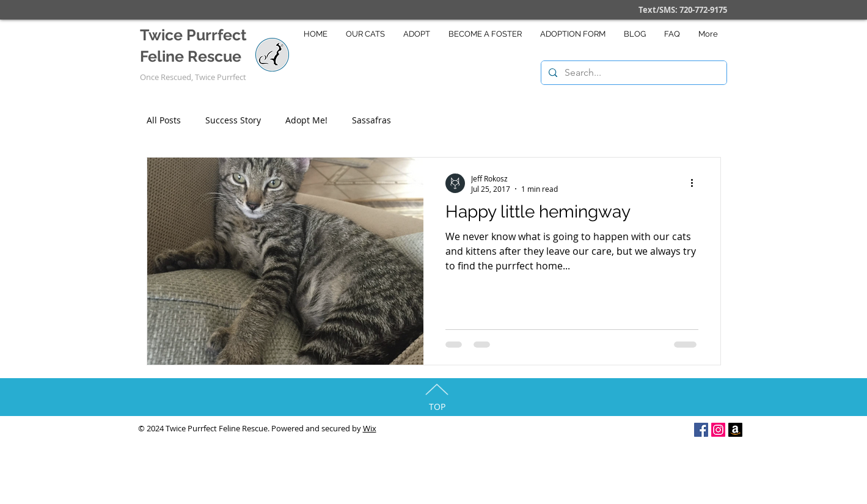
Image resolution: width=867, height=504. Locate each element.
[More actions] (697, 183)
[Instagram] (718, 430)
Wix (370, 428)
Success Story (233, 120)
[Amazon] (735, 430)
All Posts (164, 120)
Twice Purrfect (193, 35)
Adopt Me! (306, 120)
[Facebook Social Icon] (701, 430)
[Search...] (633, 73)
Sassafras (371, 120)
